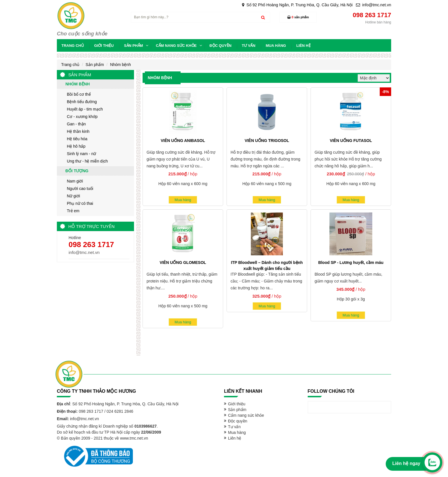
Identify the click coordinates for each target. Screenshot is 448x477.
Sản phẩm (95, 65)
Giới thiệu (237, 404)
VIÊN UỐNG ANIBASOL (183, 141)
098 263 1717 (91, 244)
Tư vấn (234, 427)
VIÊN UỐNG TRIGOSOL (267, 141)
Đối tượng (77, 171)
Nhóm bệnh (120, 65)
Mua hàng (183, 200)
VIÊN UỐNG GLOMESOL (183, 262)
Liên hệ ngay (406, 463)
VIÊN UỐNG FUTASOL (351, 141)
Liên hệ (235, 438)
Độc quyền (238, 421)
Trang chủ (70, 65)
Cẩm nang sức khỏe (246, 415)
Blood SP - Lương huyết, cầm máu (351, 262)
